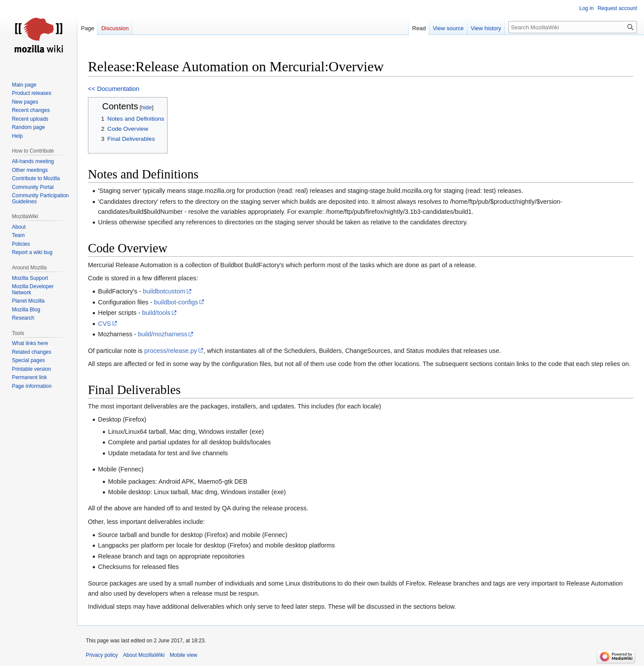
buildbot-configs (176, 302)
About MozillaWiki (144, 655)
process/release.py (171, 351)
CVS (105, 324)
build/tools (156, 313)
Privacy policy (102, 655)
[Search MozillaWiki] (573, 27)
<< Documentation (114, 89)
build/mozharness (163, 334)
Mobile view (184, 655)
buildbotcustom (164, 291)
